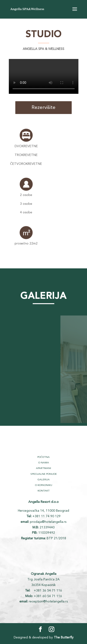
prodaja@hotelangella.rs (48, 522)
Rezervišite (43, 108)
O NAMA (44, 463)
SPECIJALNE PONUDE (44, 474)
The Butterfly (64, 637)
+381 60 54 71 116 (48, 596)
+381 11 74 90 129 (47, 516)
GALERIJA (44, 480)
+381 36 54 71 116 (47, 591)
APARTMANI (43, 468)
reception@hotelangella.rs (48, 602)
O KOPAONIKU (44, 485)
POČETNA (43, 457)
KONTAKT (44, 491)
